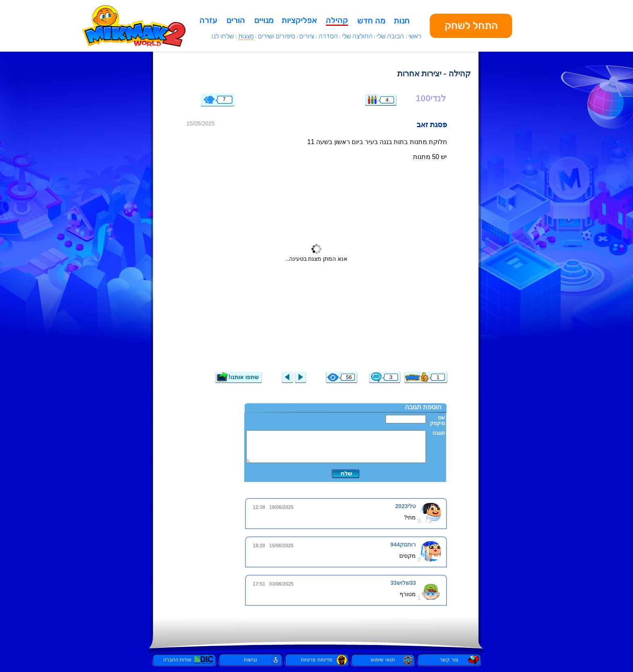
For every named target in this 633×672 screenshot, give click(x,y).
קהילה (337, 20)
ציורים (307, 36)
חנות (402, 21)
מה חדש (371, 21)
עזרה (208, 20)
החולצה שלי (357, 36)
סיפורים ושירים (277, 36)
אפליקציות (299, 20)
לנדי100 (431, 98)
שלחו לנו (223, 36)
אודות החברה (184, 660)
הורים (236, 20)
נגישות (250, 660)
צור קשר (449, 660)
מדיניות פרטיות (316, 660)
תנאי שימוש (383, 660)
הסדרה (328, 36)
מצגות (246, 36)
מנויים (264, 20)
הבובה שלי (390, 36)
